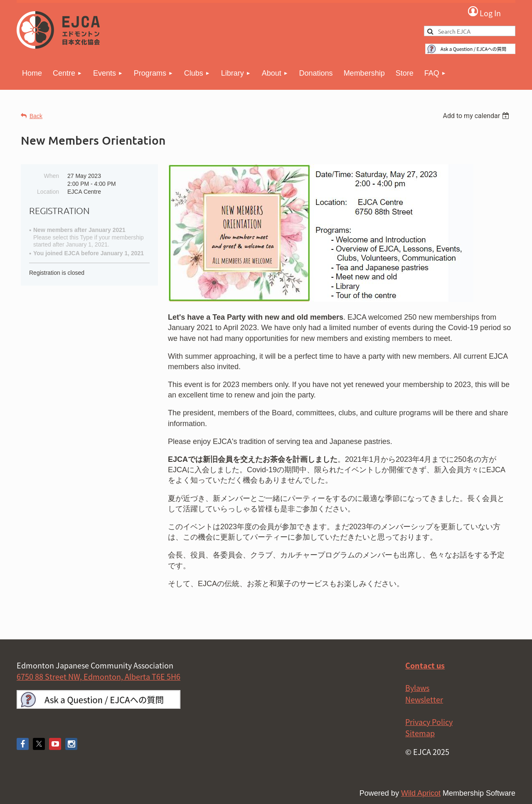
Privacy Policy (429, 722)
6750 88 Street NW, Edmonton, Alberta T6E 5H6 (99, 677)
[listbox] (477, 116)
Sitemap (420, 733)
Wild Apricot (421, 793)
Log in (484, 12)
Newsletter (424, 699)
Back (36, 116)
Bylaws (417, 688)
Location (48, 192)
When (51, 176)
